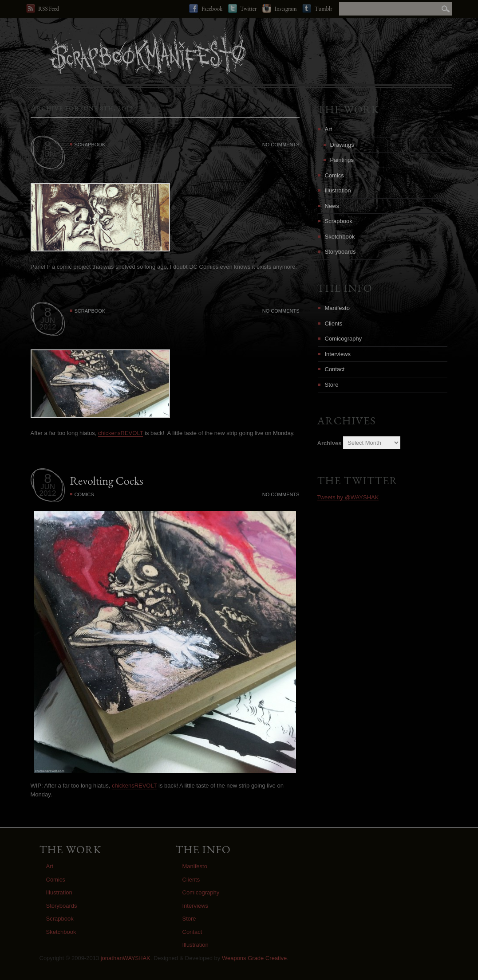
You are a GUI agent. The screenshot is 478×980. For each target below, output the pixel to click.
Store (332, 385)
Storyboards (340, 252)
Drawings (342, 145)
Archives (330, 443)
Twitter (243, 8)
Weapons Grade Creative (254, 958)
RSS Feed (43, 8)
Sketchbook (340, 237)
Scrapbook (90, 145)
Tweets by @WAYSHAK (348, 497)
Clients (334, 323)
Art (329, 129)
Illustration (338, 190)
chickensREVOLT (120, 433)
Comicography (344, 339)
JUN (48, 154)
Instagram (280, 8)
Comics (84, 494)
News (332, 206)
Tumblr (317, 8)
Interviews (338, 354)
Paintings (342, 160)
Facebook (206, 8)
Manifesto (337, 308)
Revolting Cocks (107, 481)
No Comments (281, 145)
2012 (48, 161)
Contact (335, 369)
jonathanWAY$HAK (126, 958)
